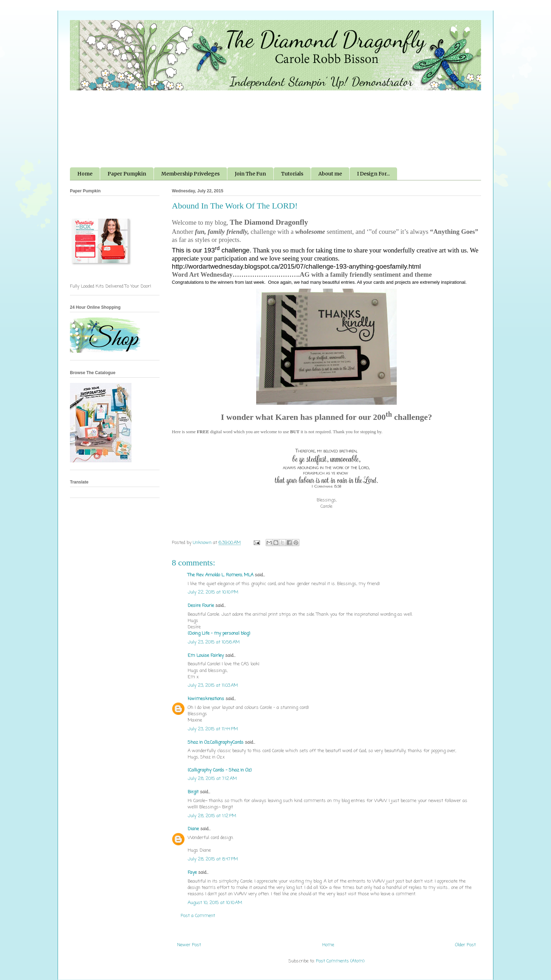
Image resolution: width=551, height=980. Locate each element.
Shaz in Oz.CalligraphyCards (216, 742)
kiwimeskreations (206, 699)
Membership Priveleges (190, 174)
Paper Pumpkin (127, 174)
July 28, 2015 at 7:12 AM (212, 779)
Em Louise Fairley (206, 656)
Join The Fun (250, 174)
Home (85, 174)
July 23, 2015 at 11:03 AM (213, 686)
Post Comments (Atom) (340, 961)
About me (330, 174)
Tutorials (292, 174)
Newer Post (189, 945)
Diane (193, 829)
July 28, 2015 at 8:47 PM (213, 859)
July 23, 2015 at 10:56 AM (214, 642)
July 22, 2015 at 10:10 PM (213, 592)
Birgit (193, 792)
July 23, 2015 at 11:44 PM (213, 729)
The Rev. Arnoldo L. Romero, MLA (221, 575)
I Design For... (373, 174)
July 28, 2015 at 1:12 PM (212, 816)
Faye (192, 873)
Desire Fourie (201, 606)
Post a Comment (198, 916)
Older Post (465, 945)
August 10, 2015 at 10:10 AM (215, 903)
